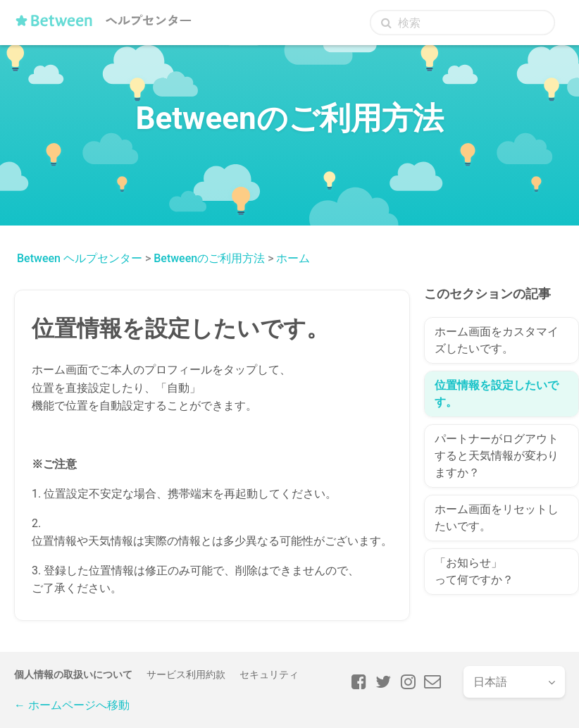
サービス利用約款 (186, 674)
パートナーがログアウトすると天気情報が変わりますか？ (497, 456)
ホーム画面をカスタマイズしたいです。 (497, 340)
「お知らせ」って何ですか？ (474, 571)
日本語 (490, 682)
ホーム (293, 258)
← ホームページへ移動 (72, 705)
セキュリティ (269, 674)
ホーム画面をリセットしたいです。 (497, 518)
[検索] (462, 23)
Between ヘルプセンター (80, 258)
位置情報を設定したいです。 (497, 394)
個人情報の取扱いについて (73, 674)
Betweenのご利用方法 (209, 258)
